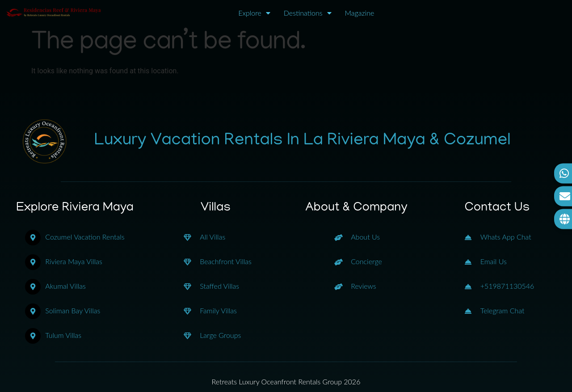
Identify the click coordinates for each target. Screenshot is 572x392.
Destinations (308, 13)
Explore (254, 13)
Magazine (360, 13)
